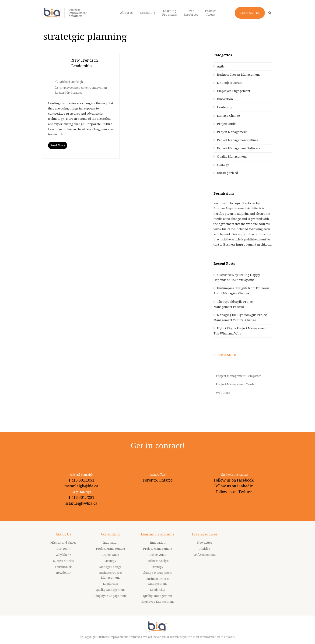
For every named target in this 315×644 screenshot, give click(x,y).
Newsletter (63, 573)
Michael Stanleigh (71, 82)
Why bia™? (63, 555)
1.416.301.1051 (81, 480)
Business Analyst (158, 561)
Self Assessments (205, 555)
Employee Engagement (75, 88)
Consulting (110, 534)
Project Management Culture (238, 140)
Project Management (232, 132)
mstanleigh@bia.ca (81, 486)
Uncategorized (227, 173)
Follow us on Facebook (234, 480)
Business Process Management (238, 75)
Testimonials (63, 567)
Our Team (63, 549)
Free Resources (205, 534)
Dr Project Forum (230, 83)
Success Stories (63, 561)
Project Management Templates (238, 376)
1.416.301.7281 (81, 498)
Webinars (223, 393)
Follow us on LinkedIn (234, 486)
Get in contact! (158, 446)
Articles (205, 549)
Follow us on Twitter (234, 492)
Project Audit (226, 124)
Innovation (99, 88)
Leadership (62, 93)
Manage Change (228, 116)
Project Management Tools (235, 384)
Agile (221, 66)
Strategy (77, 93)
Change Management (158, 573)
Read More (58, 145)
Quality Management (232, 157)
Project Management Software (239, 148)
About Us (63, 534)
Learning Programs (158, 534)
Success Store (225, 355)
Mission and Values (63, 543)
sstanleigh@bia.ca (81, 503)
